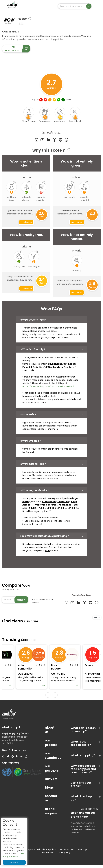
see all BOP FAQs (91, 812)
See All (97, 619)
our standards (51, 758)
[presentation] (48, 698)
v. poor (35, 101)
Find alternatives (18, 50)
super (68, 101)
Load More (26, 224)
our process (51, 746)
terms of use (67, 852)
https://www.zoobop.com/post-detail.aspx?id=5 (48, 388)
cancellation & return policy (56, 856)
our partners (51, 771)
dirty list (51, 782)
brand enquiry (51, 814)
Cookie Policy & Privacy (13, 855)
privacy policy (48, 852)
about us (50, 733)
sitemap (82, 852)
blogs (49, 790)
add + (21, 601)
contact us (51, 801)
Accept (14, 862)
